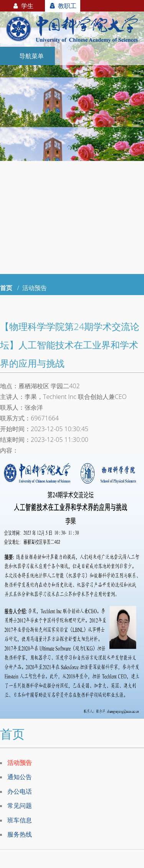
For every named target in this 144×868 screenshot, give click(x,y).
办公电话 (20, 791)
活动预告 (20, 763)
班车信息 (20, 820)
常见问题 (20, 806)
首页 (6, 288)
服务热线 (20, 834)
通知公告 (20, 777)
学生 (22, 6)
